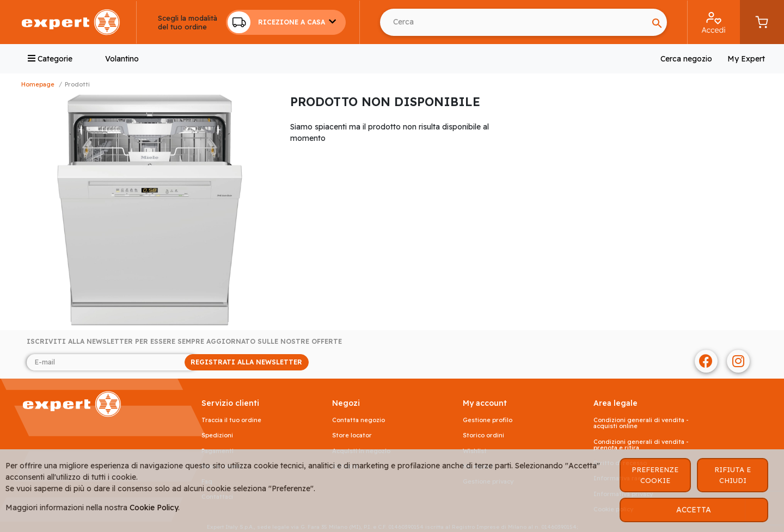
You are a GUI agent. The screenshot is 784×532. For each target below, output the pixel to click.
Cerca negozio (686, 59)
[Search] (514, 22)
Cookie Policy (154, 508)
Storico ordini (483, 435)
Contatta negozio (359, 420)
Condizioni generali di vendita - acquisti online (641, 423)
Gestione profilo (488, 420)
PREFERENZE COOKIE (655, 475)
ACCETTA (694, 510)
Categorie (50, 59)
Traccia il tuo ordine (231, 420)
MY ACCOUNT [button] (485, 403)
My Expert (746, 59)
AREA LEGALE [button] (615, 403)
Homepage (38, 84)
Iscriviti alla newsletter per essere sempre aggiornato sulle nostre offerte (184, 342)
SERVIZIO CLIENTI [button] (230, 403)
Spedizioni (217, 435)
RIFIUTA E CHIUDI (733, 475)
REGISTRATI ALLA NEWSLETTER (246, 362)
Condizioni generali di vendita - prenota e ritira (641, 445)
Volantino (122, 59)
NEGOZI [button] (346, 403)
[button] (286, 22)
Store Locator (352, 435)
